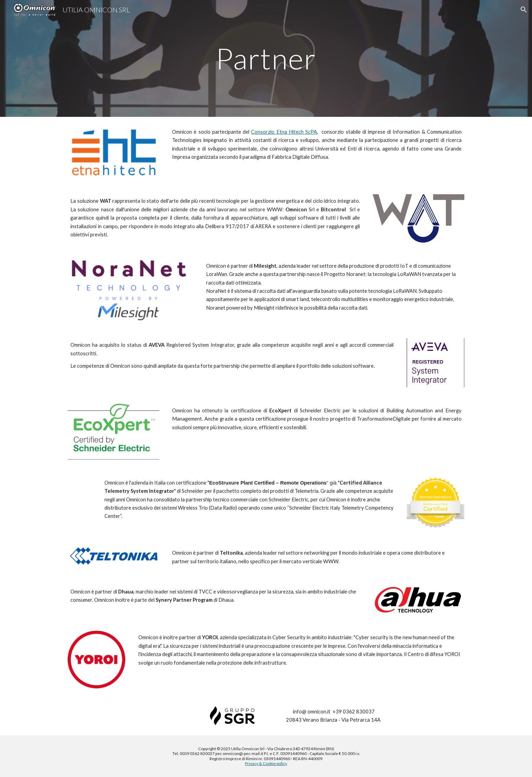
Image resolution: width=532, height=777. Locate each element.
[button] (524, 10)
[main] (266, 58)
